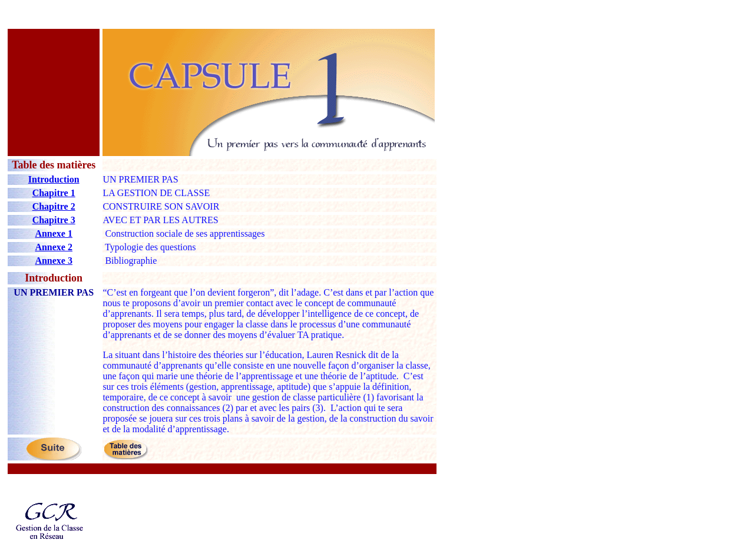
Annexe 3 (54, 261)
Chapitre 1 (54, 193)
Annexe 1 (54, 233)
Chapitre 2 (54, 206)
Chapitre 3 (54, 220)
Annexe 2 (54, 247)
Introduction (54, 179)
